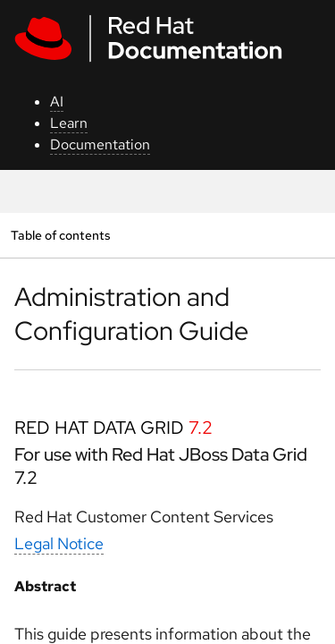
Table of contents (60, 235)
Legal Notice (59, 543)
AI (57, 102)
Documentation (100, 144)
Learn (69, 123)
